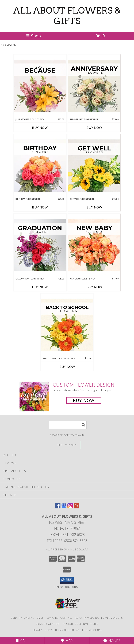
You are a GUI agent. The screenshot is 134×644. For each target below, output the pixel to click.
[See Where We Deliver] (67, 445)
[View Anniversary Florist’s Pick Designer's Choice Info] (94, 86)
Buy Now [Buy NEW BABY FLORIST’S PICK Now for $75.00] (94, 287)
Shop (33, 36)
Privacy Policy (42, 630)
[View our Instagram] (70, 507)
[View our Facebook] (58, 507)
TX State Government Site (80, 624)
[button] (67, 580)
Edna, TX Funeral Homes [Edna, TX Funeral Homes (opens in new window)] (27, 618)
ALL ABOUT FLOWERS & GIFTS (67, 16)
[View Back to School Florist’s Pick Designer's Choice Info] (67, 325)
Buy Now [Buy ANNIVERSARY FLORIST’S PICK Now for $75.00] (94, 128)
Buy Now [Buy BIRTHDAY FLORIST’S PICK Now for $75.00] (40, 207)
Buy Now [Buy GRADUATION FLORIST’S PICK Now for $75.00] (40, 287)
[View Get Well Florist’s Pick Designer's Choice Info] (94, 166)
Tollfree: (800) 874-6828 (67, 541)
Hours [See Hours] (112, 641)
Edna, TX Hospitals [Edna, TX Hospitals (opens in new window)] (60, 618)
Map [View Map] (67, 641)
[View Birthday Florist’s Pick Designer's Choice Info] (40, 166)
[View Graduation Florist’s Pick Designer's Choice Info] (40, 245)
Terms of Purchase (68, 630)
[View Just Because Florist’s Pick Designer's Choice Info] (40, 86)
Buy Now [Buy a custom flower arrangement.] (84, 400)
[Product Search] (68, 425)
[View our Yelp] (76, 507)
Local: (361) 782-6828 (67, 535)
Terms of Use (93, 630)
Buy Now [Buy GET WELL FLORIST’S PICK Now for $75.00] (94, 207)
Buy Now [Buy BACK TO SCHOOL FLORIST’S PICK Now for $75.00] (67, 367)
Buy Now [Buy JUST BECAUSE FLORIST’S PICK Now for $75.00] (40, 128)
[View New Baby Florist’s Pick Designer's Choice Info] (94, 245)
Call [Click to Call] (22, 641)
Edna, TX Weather (48, 624)
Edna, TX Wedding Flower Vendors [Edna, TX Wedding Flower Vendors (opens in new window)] (99, 618)
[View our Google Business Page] (64, 507)
